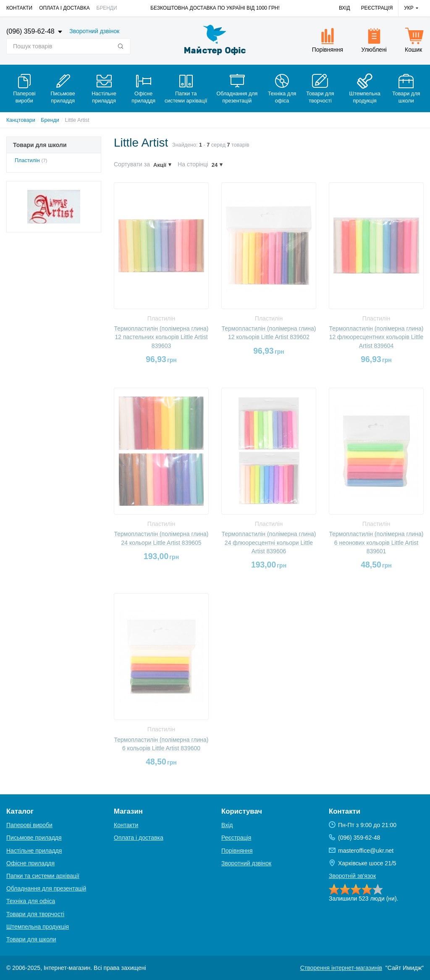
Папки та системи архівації (43, 876)
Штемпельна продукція (38, 927)
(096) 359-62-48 (31, 31)
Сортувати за (132, 164)
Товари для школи (31, 939)
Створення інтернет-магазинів (341, 968)
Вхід (345, 8)
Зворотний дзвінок (94, 31)
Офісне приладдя (30, 863)
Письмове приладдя (34, 838)
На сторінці (193, 164)
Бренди (107, 8)
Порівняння (237, 851)
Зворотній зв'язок (352, 876)
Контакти (19, 8)
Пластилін (27, 160)
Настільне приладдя (34, 851)
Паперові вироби (29, 825)
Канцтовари (21, 120)
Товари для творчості (35, 914)
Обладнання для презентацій (46, 888)
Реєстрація (377, 8)
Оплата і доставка (64, 8)
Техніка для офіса (31, 901)
